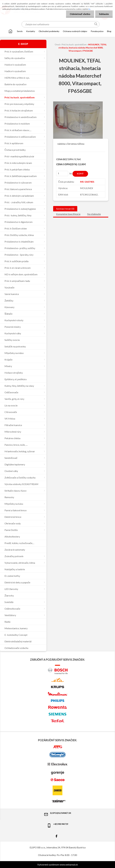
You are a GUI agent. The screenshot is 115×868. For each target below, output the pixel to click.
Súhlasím (104, 14)
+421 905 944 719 (57, 825)
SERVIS (20, 31)
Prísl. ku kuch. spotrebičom (74, 44)
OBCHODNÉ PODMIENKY (49, 31)
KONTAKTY (31, 31)
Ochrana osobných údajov (75, 31)
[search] (96, 25)
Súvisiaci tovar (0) (65, 209)
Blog (109, 31)
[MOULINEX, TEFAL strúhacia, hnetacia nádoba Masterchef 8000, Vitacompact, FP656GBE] (78, 103)
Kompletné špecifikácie (68, 214)
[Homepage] (10, 31)
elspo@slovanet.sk (57, 814)
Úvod (57, 44)
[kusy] (62, 173)
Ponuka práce (97, 31)
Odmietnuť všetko (80, 14)
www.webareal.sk (69, 864)
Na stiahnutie (94, 214)
